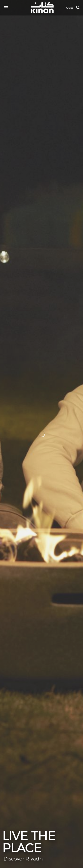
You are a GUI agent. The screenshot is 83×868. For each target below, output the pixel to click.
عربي (70, 8)
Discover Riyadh (22, 859)
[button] (6, 8)
